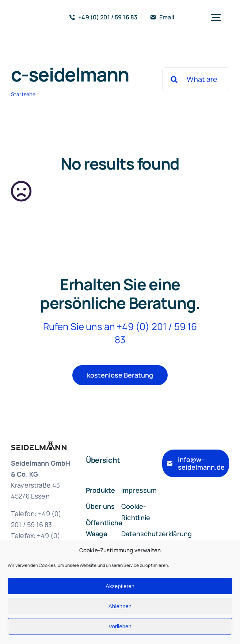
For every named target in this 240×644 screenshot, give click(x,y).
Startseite (23, 94)
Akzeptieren (120, 586)
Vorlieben (120, 626)
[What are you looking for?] (196, 79)
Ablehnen (120, 606)
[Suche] (174, 79)
